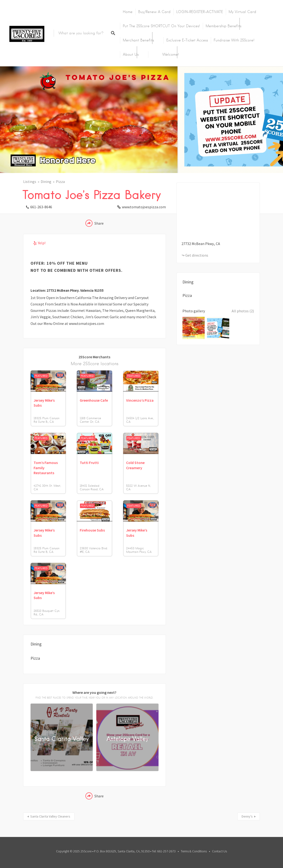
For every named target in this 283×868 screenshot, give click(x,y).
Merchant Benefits (138, 40)
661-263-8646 (41, 207)
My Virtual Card (242, 12)
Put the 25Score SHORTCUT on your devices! (161, 26)
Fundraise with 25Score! (234, 40)
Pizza (60, 182)
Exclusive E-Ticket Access (187, 40)
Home (128, 12)
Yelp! (42, 243)
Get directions (197, 255)
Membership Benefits (223, 26)
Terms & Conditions (194, 851)
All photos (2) (243, 311)
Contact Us (219, 851)
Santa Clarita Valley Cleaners (50, 816)
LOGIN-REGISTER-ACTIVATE (200, 12)
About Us (131, 55)
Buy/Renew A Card (154, 12)
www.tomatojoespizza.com (144, 207)
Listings (30, 182)
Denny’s (247, 816)
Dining (46, 182)
